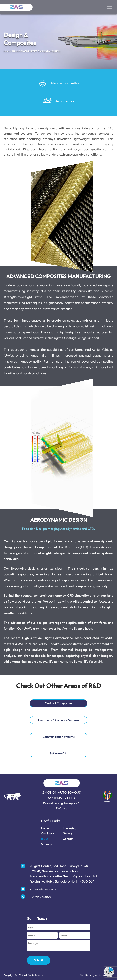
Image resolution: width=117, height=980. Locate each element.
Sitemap (45, 844)
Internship (68, 828)
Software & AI (57, 752)
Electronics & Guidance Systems (57, 718)
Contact (66, 839)
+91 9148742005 (39, 897)
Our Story (46, 833)
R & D (43, 839)
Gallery (66, 833)
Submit (39, 960)
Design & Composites (57, 701)
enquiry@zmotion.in (41, 889)
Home (7, 51)
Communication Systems (57, 735)
